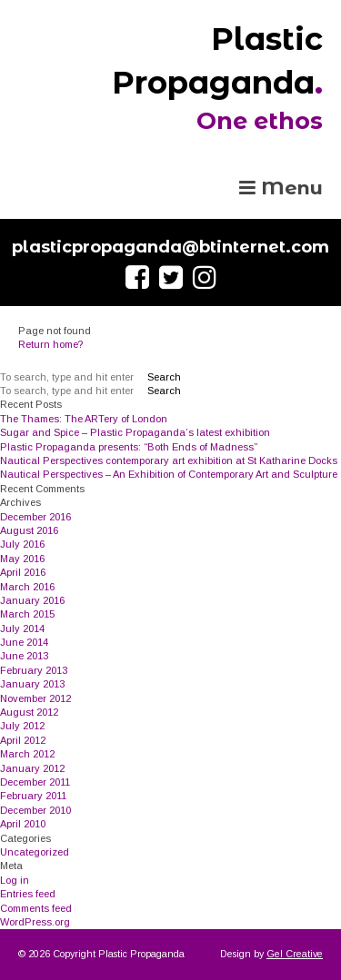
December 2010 (35, 810)
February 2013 (34, 670)
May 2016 (22, 559)
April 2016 (23, 572)
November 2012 (35, 698)
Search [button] (164, 377)
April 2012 (23, 740)
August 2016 (29, 530)
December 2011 (35, 782)
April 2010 (23, 824)
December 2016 (35, 517)
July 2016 (22, 544)
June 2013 (24, 656)
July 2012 (22, 726)
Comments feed (36, 908)
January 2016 (32, 600)
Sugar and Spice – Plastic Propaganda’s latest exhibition (135, 432)
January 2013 (32, 684)
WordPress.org (35, 922)
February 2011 (33, 796)
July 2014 (22, 629)
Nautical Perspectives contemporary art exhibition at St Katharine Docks (169, 460)
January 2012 (32, 768)
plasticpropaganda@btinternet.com (170, 247)
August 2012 (29, 712)
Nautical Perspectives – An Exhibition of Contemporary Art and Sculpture (169, 474)
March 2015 (27, 614)
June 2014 (24, 642)
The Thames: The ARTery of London (84, 419)
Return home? (50, 344)
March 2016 (27, 587)
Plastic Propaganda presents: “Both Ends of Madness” (129, 447)
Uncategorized (35, 852)
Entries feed (28, 894)
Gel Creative (295, 954)
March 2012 (27, 754)
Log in (15, 880)
